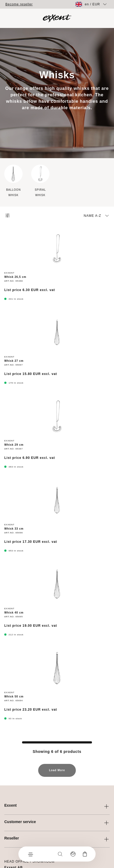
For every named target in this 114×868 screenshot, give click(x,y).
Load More (57, 773)
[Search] (60, 854)
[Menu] (30, 854)
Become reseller (19, 4)
